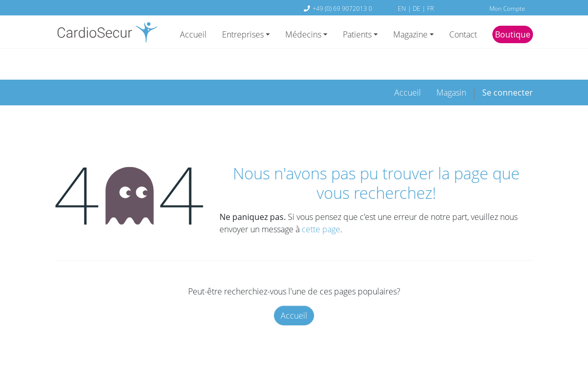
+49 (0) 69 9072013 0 (342, 8)
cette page (321, 198)
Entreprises (243, 34)
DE (417, 8)
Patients (357, 34)
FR (430, 8)
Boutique (513, 34)
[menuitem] (408, 61)
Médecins (303, 34)
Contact (463, 34)
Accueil (193, 34)
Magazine (410, 34)
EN (403, 8)
